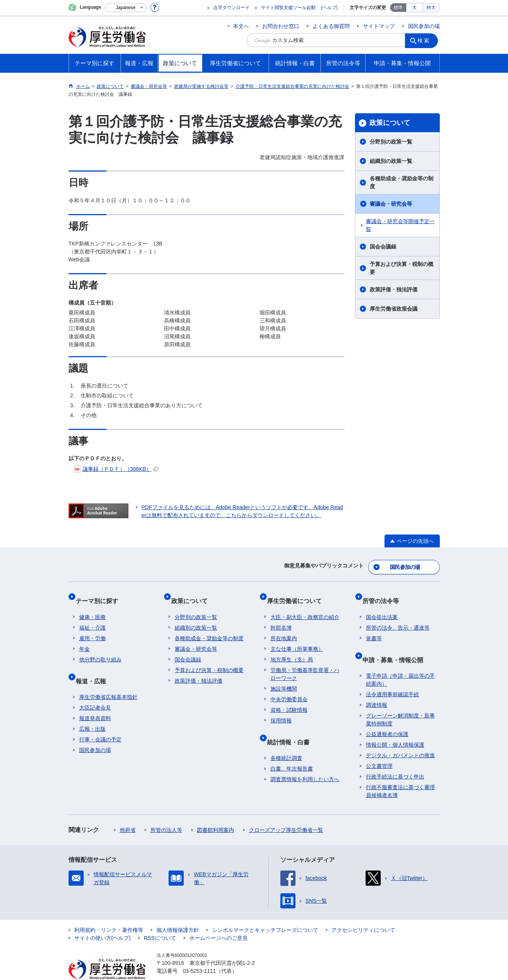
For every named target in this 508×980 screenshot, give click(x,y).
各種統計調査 (286, 741)
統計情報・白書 (292, 728)
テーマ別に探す (100, 594)
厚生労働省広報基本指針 (108, 680)
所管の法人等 (166, 813)
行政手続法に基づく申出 (395, 759)
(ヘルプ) (330, 8)
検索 (426, 40)
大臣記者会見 (95, 690)
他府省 (128, 813)
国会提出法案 (382, 607)
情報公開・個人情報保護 (395, 727)
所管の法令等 (384, 594)
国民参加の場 (424, 26)
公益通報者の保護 (387, 717)
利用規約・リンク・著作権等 (109, 913)
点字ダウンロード (231, 8)
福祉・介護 (92, 617)
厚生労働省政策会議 (394, 309)
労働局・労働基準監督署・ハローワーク (305, 664)
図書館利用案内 (216, 813)
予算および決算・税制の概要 (402, 268)
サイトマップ (379, 26)
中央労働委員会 (289, 689)
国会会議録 (383, 247)
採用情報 (281, 710)
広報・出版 (92, 711)
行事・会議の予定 (100, 722)
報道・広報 (94, 667)
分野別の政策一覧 (391, 142)
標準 (398, 8)
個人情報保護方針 (178, 913)
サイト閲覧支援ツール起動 (288, 8)
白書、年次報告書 (292, 751)
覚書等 (374, 628)
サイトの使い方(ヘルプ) (102, 921)
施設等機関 (284, 678)
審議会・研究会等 (391, 204)
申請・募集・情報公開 (396, 646)
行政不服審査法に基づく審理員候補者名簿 (400, 774)
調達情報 (377, 688)
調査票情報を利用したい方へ (305, 762)
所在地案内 (284, 628)
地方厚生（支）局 (292, 649)
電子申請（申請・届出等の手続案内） (400, 662)
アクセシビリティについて (363, 913)
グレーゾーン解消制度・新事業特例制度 (400, 702)
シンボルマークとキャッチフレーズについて (265, 913)
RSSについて (160, 921)
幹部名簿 (281, 617)
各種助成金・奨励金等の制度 (402, 182)
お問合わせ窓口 (281, 26)
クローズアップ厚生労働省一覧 (286, 813)
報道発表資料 (95, 701)
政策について (390, 123)
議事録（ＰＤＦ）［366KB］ (116, 469)
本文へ (241, 26)
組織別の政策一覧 (391, 161)
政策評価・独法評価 (394, 289)
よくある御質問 (331, 26)
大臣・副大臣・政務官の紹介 (305, 607)
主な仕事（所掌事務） (297, 639)
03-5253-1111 (199, 953)
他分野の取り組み (100, 649)
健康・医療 (92, 607)
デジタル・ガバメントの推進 (400, 738)
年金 (84, 639)
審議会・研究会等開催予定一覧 (400, 225)
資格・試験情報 (289, 700)
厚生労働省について (298, 594)
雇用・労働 (92, 628)
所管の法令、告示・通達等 (398, 617)
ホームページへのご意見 (219, 921)
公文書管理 (379, 749)
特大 (431, 8)
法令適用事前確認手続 (392, 677)
